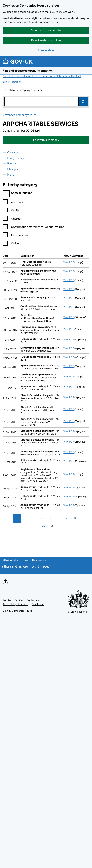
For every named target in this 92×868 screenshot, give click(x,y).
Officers (12, 244)
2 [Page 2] (25, 518)
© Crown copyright (79, 612)
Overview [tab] (13, 152)
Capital (11, 211)
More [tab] (11, 175)
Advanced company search (20, 115)
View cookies (46, 50)
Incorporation (16, 236)
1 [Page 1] (17, 518)
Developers (38, 604)
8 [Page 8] (75, 518)
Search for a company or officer (22, 90)
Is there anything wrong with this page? (26, 567)
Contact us (33, 600)
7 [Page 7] (67, 518)
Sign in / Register (12, 82)
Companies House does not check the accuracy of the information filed (42, 76)
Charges (12, 219)
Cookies (19, 600)
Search (83, 102)
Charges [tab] (12, 169)
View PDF (69, 262)
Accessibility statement (16, 604)
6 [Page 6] (58, 518)
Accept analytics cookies (46, 30)
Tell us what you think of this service (24, 560)
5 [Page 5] (50, 518)
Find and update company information (28, 71)
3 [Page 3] (34, 518)
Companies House (22, 611)
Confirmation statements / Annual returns (33, 227)
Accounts (13, 203)
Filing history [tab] (15, 158)
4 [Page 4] (42, 518)
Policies (7, 600)
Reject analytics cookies (46, 40)
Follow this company (46, 140)
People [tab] (11, 163)
